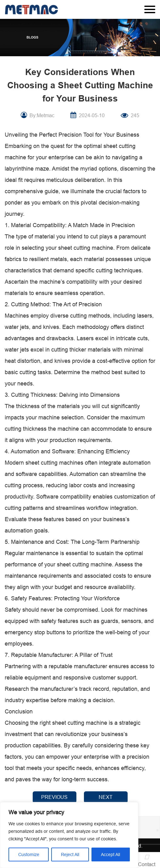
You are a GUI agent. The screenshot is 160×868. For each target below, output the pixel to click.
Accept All (110, 854)
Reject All (70, 854)
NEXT (106, 797)
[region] (69, 835)
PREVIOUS (54, 797)
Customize (29, 854)
